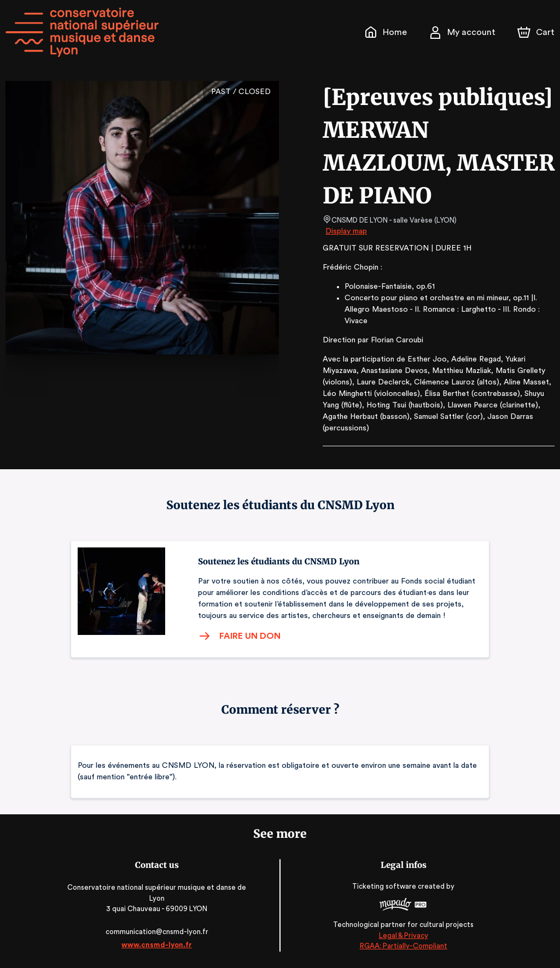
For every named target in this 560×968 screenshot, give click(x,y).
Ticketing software (384, 886)
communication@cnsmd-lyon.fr (159, 932)
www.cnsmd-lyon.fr (158, 945)
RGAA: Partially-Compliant (401, 946)
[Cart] (537, 32)
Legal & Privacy (401, 935)
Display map (346, 231)
